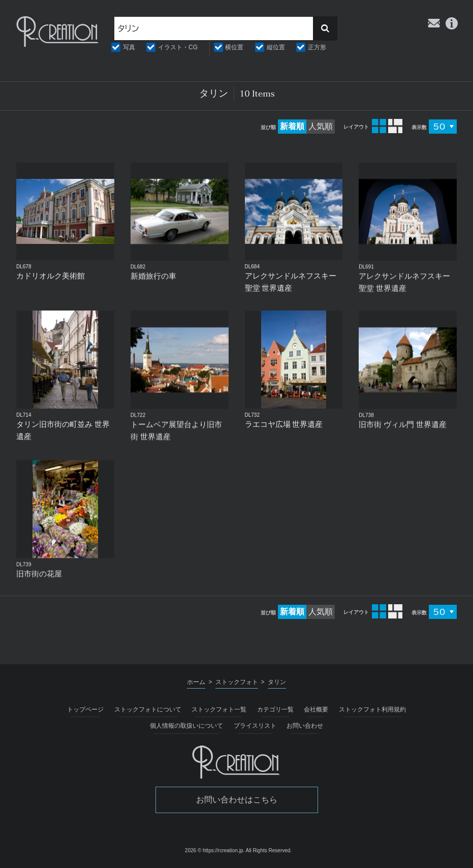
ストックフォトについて (148, 709)
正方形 (317, 47)
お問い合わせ (305, 726)
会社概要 (316, 709)
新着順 (292, 126)
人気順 (321, 126)
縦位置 (276, 47)
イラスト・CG (178, 47)
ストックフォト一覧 (219, 709)
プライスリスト (255, 726)
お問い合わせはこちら (237, 800)
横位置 (234, 47)
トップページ (85, 709)
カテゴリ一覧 (275, 709)
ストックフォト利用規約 (372, 709)
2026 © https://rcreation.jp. (215, 850)
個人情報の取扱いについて (186, 726)
